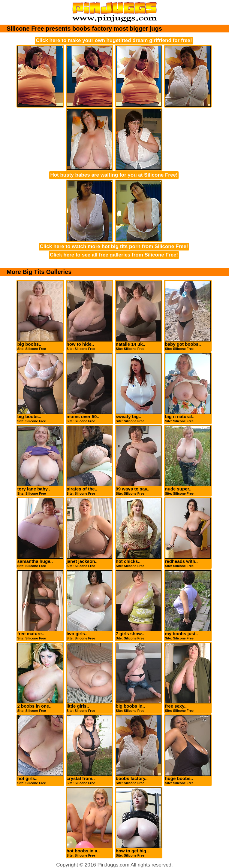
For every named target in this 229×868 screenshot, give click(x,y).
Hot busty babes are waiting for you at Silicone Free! (114, 175)
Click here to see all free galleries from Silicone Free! (114, 255)
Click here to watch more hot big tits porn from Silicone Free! (114, 246)
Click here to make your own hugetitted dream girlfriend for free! (114, 40)
